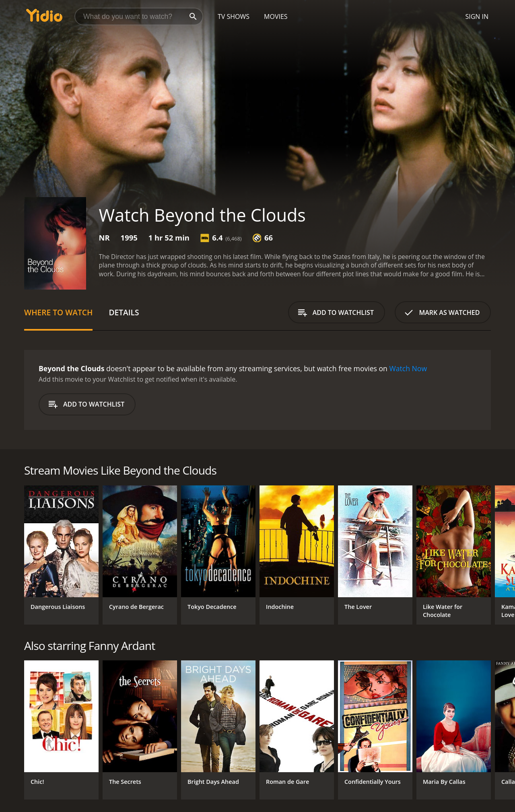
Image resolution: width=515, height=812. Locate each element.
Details (124, 312)
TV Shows (234, 16)
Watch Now (408, 368)
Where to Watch (58, 312)
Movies (276, 16)
